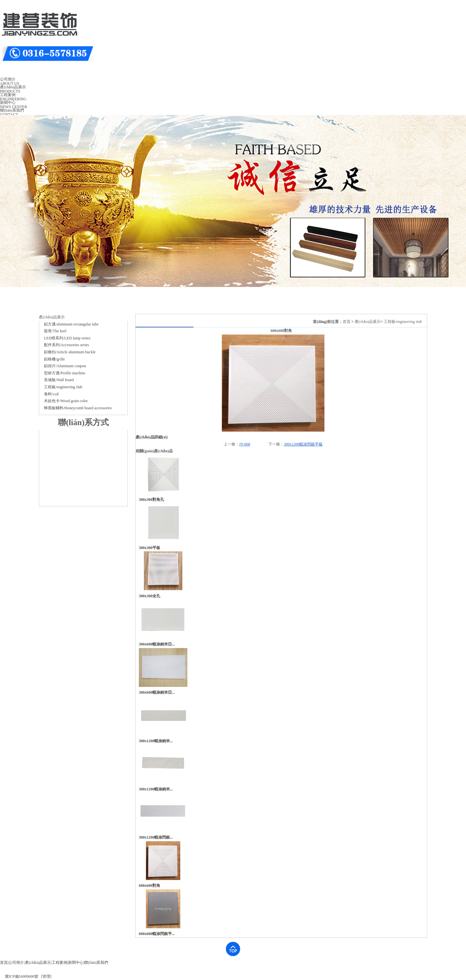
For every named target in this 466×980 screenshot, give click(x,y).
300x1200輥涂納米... (156, 741)
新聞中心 (76, 963)
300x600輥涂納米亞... (157, 644)
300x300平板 (150, 548)
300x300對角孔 (151, 500)
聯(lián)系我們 (96, 963)
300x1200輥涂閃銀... (156, 837)
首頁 (347, 322)
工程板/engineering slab (403, 322)
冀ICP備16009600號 (22, 976)
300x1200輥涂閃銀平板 (303, 444)
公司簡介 (16, 963)
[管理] (46, 976)
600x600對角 (150, 886)
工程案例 (60, 963)
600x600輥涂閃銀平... (157, 934)
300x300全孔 (150, 596)
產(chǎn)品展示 (368, 322)
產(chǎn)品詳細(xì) (152, 437)
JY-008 (245, 444)
